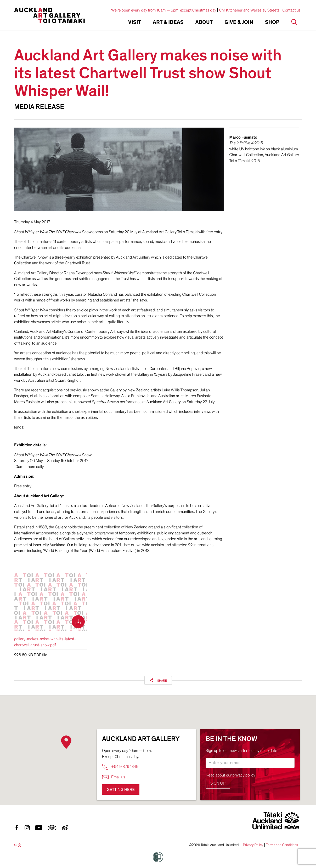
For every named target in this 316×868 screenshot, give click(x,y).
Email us (114, 777)
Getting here (121, 790)
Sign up (218, 783)
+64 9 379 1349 (120, 767)
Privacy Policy (253, 845)
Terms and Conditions (282, 845)
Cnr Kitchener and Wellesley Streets (249, 10)
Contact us (292, 10)
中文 (18, 845)
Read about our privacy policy (230, 775)
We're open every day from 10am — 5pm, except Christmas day (164, 10)
